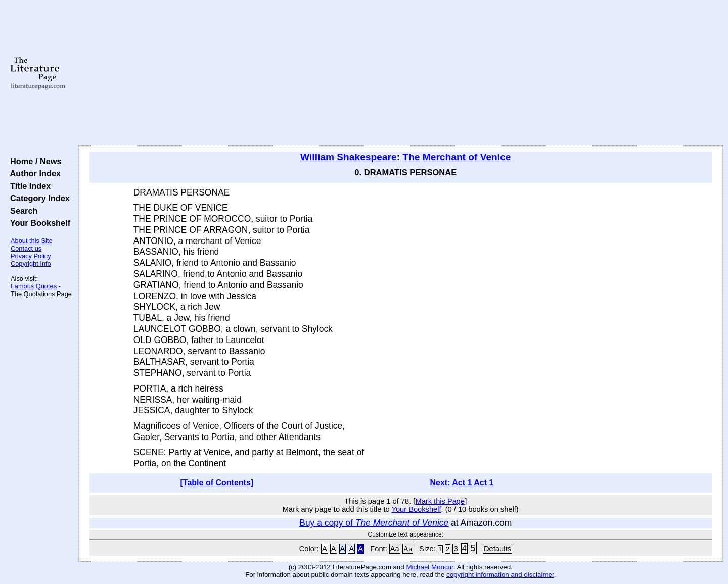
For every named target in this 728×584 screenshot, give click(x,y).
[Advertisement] (400, 73)
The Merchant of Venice (457, 157)
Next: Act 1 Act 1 (462, 483)
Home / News (34, 161)
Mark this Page (440, 501)
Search (21, 211)
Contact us (26, 248)
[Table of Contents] (217, 483)
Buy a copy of (374, 523)
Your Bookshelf (38, 223)
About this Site (32, 241)
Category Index (38, 198)
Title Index (28, 186)
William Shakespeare (349, 157)
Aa (395, 549)
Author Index (33, 173)
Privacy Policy (31, 256)
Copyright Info (31, 263)
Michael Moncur (429, 567)
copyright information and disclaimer (500, 575)
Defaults (497, 549)
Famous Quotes (34, 286)
